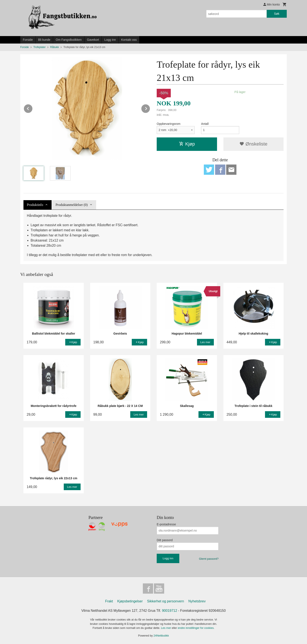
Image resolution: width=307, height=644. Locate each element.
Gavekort (93, 40)
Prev (33, 108)
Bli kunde (44, 40)
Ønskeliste (253, 144)
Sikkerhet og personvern (166, 601)
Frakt (109, 601)
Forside (28, 40)
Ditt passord (165, 540)
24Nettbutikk (161, 636)
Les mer (166, 628)
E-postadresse (166, 524)
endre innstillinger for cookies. (196, 628)
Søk (277, 14)
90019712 (170, 611)
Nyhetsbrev (197, 601)
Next (150, 108)
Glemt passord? (209, 559)
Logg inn (110, 40)
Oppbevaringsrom (169, 124)
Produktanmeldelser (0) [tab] (72, 205)
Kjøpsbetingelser (130, 601)
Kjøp (187, 144)
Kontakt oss (129, 40)
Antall (205, 124)
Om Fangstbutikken (69, 40)
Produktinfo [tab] (35, 205)
